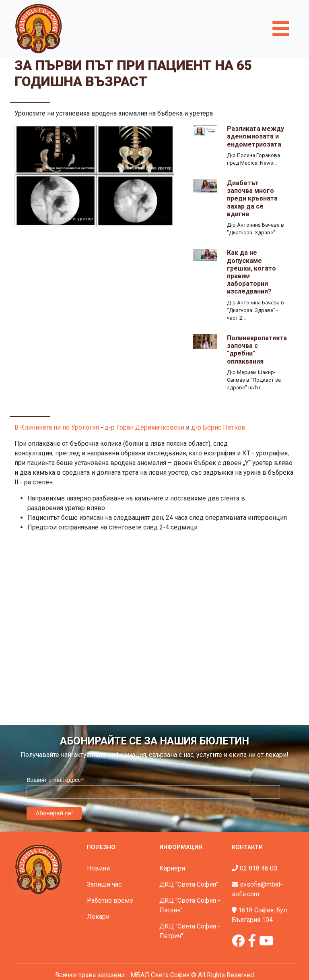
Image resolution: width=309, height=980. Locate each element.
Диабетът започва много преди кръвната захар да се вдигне (252, 198)
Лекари (98, 917)
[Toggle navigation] (281, 29)
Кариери (172, 868)
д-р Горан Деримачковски (144, 427)
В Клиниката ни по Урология (57, 427)
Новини (98, 868)
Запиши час (104, 884)
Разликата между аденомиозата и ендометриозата (255, 136)
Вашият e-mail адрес (55, 780)
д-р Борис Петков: (219, 427)
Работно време (110, 900)
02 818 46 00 (259, 868)
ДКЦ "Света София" (189, 884)
